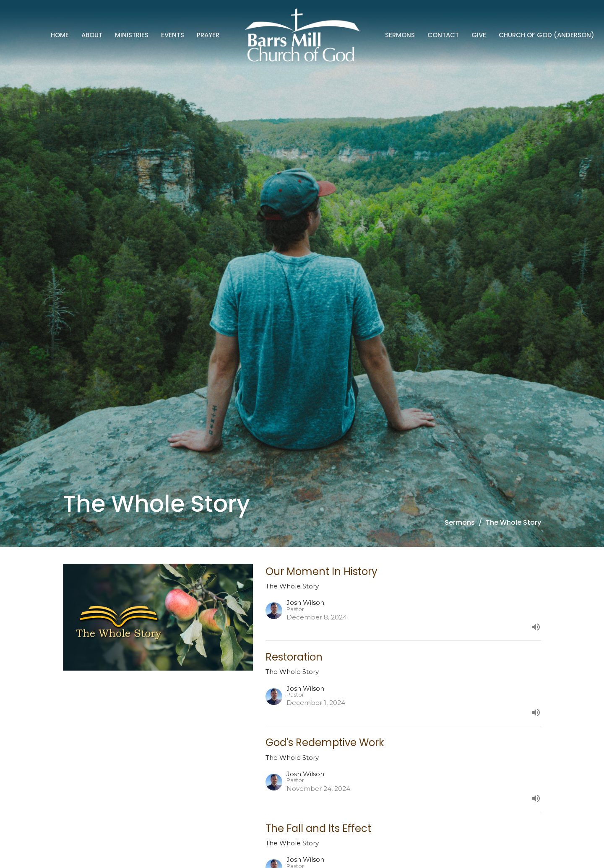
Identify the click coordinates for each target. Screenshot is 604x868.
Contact (443, 35)
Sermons (400, 35)
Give (479, 35)
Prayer (208, 35)
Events (173, 35)
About (92, 35)
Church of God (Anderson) (547, 35)
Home (60, 35)
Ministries (132, 35)
